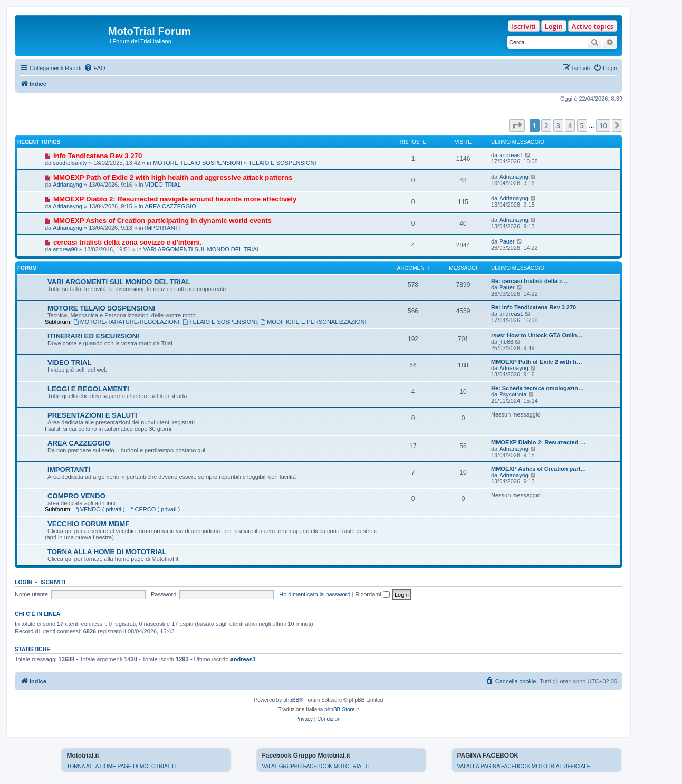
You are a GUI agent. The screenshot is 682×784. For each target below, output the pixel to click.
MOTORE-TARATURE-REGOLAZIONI (126, 322)
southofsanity (70, 163)
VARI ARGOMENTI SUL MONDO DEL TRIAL (202, 249)
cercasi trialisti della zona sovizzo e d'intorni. (128, 242)
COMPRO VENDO (76, 496)
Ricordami (372, 594)
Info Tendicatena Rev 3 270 (98, 156)
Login (554, 26)
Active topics (593, 26)
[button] (517, 125)
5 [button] (582, 125)
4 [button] (570, 125)
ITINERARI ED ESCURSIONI (93, 336)
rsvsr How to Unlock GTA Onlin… (537, 335)
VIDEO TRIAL (163, 185)
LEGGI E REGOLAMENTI (88, 389)
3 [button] (558, 125)
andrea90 (65, 249)
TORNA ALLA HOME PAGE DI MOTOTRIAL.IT (122, 766)
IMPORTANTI (163, 228)
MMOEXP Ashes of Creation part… (539, 469)
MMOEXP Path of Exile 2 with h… (537, 362)
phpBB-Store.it (342, 709)
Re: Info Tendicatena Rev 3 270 (534, 307)
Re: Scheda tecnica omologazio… (537, 388)
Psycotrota (513, 394)
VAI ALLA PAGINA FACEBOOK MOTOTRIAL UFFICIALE (524, 766)
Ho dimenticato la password (315, 594)
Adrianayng (68, 185)
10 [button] (603, 125)
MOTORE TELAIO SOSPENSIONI (198, 163)
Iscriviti (523, 26)
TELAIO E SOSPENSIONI (282, 163)
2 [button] (546, 125)
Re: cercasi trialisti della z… (530, 281)
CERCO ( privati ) (154, 509)
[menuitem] (94, 68)
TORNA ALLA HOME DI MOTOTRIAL (107, 552)
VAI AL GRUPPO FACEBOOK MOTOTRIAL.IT (316, 766)
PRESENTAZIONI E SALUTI (92, 415)
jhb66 (506, 342)
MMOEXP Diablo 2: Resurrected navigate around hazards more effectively (175, 199)
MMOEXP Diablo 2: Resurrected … (539, 442)
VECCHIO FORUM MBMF (88, 524)
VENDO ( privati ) (99, 509)
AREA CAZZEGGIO (171, 206)
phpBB (291, 700)
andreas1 (511, 155)
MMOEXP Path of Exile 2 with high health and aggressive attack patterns (173, 177)
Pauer (507, 241)
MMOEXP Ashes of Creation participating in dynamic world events (162, 221)
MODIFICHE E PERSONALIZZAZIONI (313, 322)
